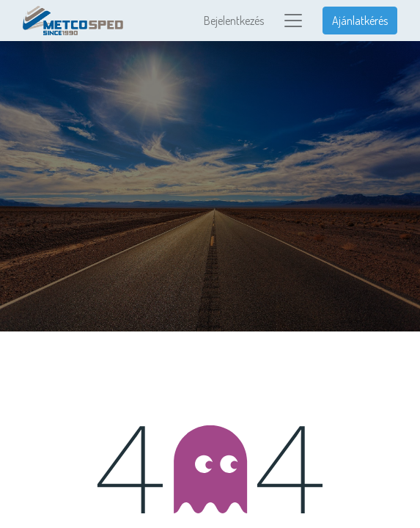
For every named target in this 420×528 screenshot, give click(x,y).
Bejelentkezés (234, 21)
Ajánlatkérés (360, 21)
